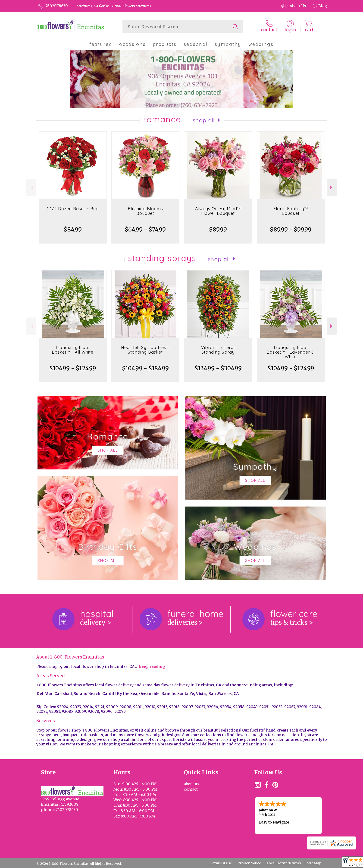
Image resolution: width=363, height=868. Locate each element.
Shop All (204, 120)
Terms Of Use (221, 863)
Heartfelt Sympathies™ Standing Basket (145, 350)
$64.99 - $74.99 (145, 230)
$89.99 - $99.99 (291, 230)
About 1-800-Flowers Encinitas (70, 657)
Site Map (314, 863)
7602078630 (57, 6)
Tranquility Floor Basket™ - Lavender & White (291, 352)
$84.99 (73, 230)
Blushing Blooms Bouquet (145, 211)
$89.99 (218, 230)
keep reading (152, 666)
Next (332, 187)
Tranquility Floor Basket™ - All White (73, 350)
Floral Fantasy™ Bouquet (291, 211)
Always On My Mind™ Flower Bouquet (218, 211)
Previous (31, 187)
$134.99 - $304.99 (218, 368)
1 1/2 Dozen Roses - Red (73, 209)
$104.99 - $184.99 (145, 368)
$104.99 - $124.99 (73, 368)
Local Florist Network (284, 863)
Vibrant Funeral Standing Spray (218, 350)
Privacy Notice (249, 863)
